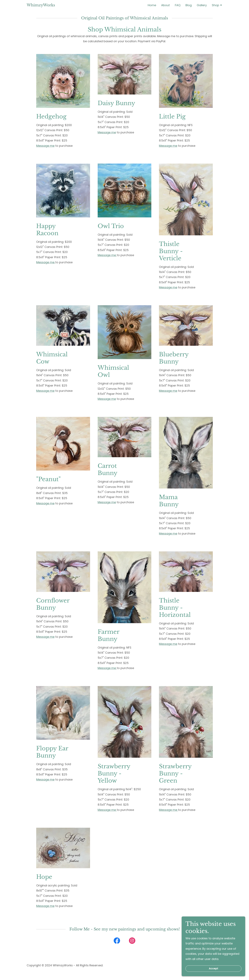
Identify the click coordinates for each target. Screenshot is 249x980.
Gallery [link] (202, 5)
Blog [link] (189, 5)
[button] (217, 6)
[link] (41, 5)
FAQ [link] (178, 5)
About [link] (165, 5)
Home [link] (152, 5)
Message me (45, 146)
